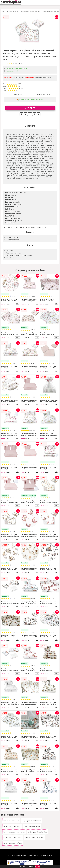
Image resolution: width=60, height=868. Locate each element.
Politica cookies (46, 855)
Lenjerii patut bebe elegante (34, 837)
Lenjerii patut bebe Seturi (12, 826)
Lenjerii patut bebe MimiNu (50, 11)
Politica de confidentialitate (31, 855)
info (17, 304)
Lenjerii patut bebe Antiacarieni (14, 832)
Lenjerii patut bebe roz (11, 821)
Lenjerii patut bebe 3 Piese (12, 843)
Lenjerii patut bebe (12, 11)
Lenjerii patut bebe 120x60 (13, 837)
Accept (38, 866)
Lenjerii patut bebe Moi (32, 826)
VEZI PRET (30, 108)
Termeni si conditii (14, 855)
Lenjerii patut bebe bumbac (37, 832)
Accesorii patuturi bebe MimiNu (30, 11)
